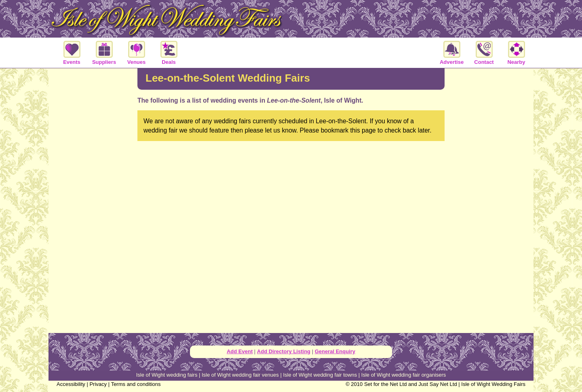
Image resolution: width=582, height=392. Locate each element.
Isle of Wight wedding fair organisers (404, 375)
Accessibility (71, 384)
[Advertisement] (93, 200)
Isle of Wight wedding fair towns (320, 375)
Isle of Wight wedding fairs (167, 375)
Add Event (240, 351)
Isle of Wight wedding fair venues (240, 375)
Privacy (98, 384)
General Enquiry (335, 351)
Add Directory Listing (284, 351)
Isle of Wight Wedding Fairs (493, 384)
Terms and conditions (136, 384)
